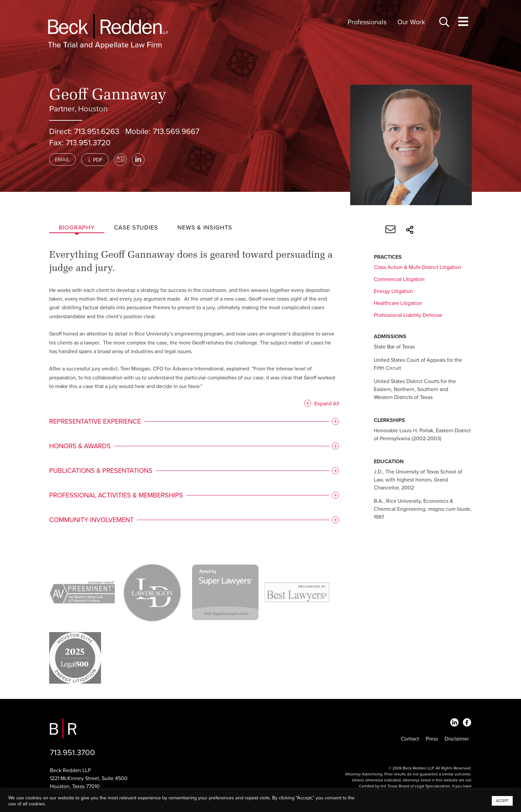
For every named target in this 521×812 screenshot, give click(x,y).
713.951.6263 (97, 132)
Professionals (367, 22)
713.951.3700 (72, 753)
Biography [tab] (77, 227)
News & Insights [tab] (205, 227)
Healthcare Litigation (398, 303)
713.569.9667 (176, 132)
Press (432, 739)
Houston (93, 109)
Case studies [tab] (136, 227)
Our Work (411, 22)
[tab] (193, 423)
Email (62, 160)
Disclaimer (457, 739)
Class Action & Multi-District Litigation (417, 267)
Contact (410, 739)
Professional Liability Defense (408, 315)
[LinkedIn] (138, 160)
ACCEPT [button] (502, 801)
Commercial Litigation (399, 279)
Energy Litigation (393, 291)
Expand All (324, 405)
